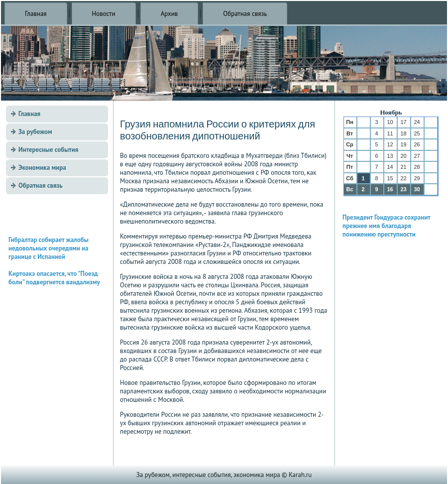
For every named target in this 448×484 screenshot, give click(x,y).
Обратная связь (245, 14)
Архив (169, 14)
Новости (104, 14)
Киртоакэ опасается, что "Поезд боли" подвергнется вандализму (54, 278)
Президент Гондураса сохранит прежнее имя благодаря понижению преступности (386, 226)
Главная (36, 14)
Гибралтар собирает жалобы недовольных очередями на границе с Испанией (49, 248)
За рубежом (35, 132)
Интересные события (48, 150)
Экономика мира (42, 168)
